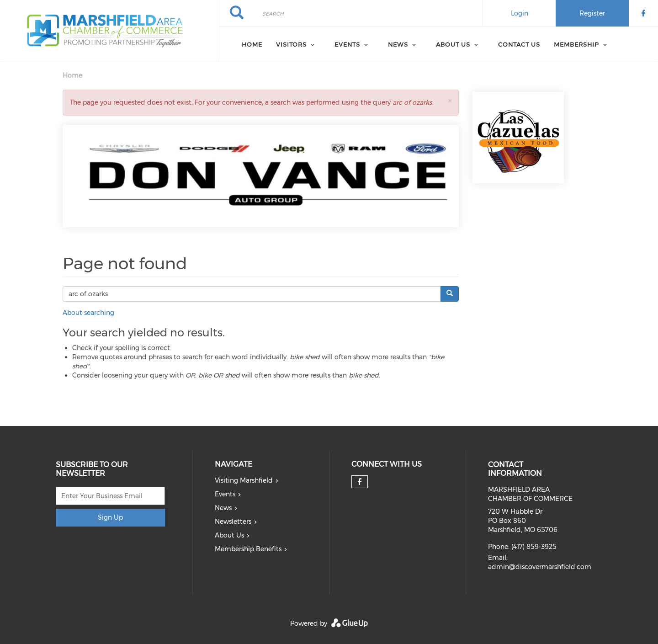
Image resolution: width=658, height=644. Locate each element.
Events (225, 494)
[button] (450, 101)
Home (252, 44)
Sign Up (110, 517)
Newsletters (233, 522)
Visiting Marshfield (244, 480)
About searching (88, 313)
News (223, 508)
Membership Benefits (248, 549)
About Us (229, 535)
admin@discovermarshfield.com (540, 567)
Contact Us (519, 44)
